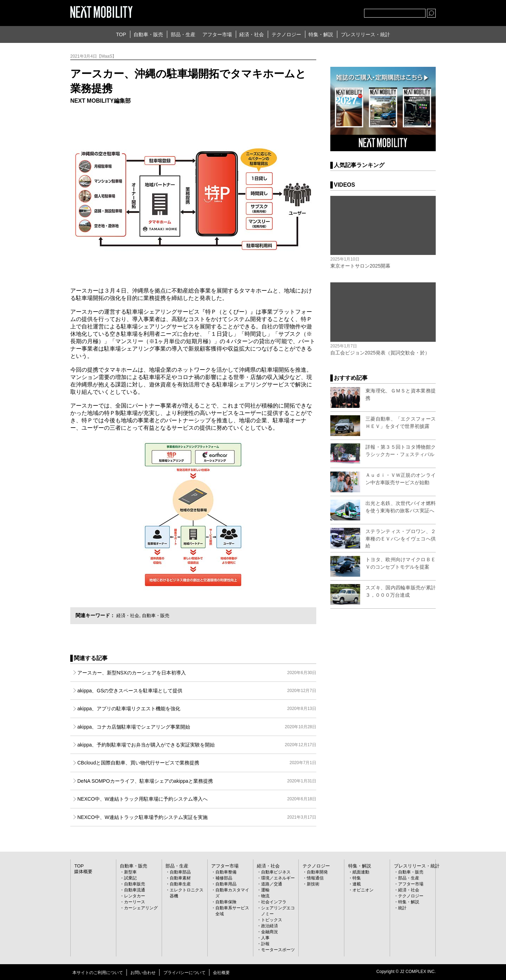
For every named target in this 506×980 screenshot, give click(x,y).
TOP (121, 34)
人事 (265, 937)
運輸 (265, 890)
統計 (402, 908)
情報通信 (315, 878)
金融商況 (270, 931)
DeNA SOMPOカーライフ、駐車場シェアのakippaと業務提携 (197, 781)
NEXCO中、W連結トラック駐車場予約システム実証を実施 (197, 817)
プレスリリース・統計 (365, 34)
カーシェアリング (141, 908)
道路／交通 (272, 884)
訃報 (265, 943)
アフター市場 (217, 34)
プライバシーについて (184, 972)
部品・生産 (183, 34)
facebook (336, 12)
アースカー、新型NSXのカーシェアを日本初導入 (197, 673)
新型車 (130, 872)
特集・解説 (321, 34)
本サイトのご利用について (98, 972)
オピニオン (363, 890)
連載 (357, 884)
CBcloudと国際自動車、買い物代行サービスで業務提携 (197, 763)
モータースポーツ (278, 949)
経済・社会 (252, 34)
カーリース (135, 902)
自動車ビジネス (276, 872)
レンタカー (135, 896)
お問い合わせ (143, 972)
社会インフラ (274, 902)
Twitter (320, 12)
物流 (265, 896)
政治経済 (270, 925)
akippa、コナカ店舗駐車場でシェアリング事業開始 (197, 727)
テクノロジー (286, 34)
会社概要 (221, 972)
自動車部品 (180, 872)
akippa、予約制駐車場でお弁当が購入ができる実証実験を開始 (197, 745)
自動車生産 (180, 884)
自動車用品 (226, 884)
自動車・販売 (148, 34)
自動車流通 (135, 890)
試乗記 (130, 878)
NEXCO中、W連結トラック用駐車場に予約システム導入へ (197, 799)
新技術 (313, 884)
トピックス (272, 920)
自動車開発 (317, 872)
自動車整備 (226, 872)
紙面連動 (361, 872)
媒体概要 (83, 871)
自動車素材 (180, 878)
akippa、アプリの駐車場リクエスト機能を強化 (197, 709)
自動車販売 (135, 884)
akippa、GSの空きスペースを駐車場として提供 (197, 691)
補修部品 (224, 878)
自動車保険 (226, 902)
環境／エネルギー (278, 878)
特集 (357, 878)
